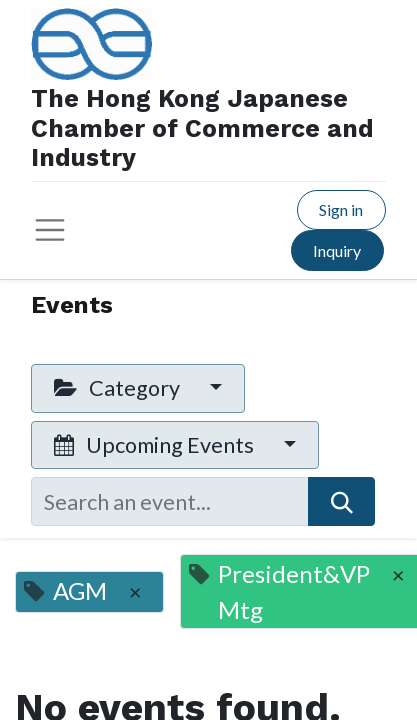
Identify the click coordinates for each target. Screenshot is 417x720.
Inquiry (337, 250)
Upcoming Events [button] (156, 445)
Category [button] (119, 388)
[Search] (341, 501)
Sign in (341, 209)
